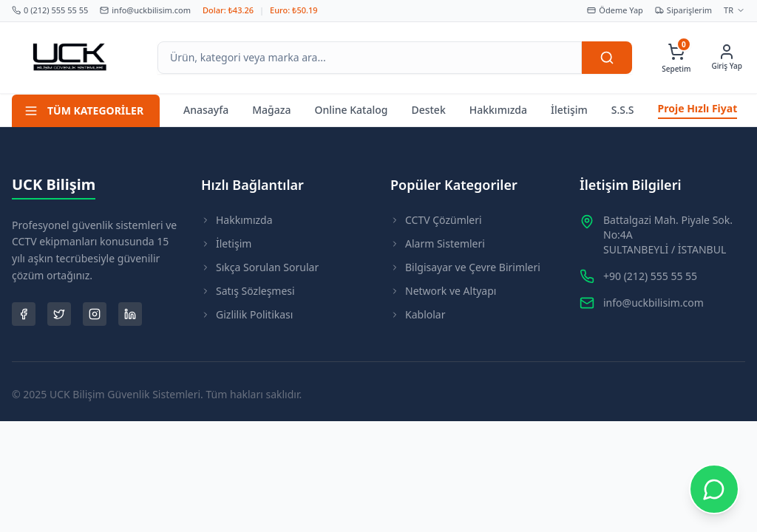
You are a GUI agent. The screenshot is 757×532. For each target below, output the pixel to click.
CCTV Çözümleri (436, 220)
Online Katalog (351, 110)
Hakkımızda (498, 110)
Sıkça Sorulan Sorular (260, 267)
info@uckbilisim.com (145, 10)
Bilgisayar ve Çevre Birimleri (465, 267)
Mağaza (271, 110)
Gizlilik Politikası (247, 314)
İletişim (569, 110)
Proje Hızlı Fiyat (698, 108)
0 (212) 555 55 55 (50, 10)
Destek (428, 110)
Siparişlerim (683, 10)
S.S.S (623, 110)
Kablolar (418, 314)
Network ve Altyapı (443, 291)
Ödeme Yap (615, 10)
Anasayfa (206, 110)
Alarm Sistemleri (438, 243)
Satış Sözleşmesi (248, 291)
